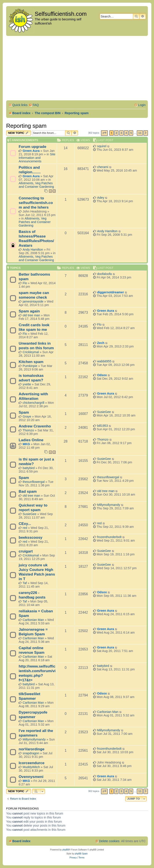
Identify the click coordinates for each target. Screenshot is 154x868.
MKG (26, 444)
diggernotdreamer (111, 292)
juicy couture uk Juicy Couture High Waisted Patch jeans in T (37, 572)
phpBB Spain (81, 854)
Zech (101, 343)
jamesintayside (33, 301)
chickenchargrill (34, 403)
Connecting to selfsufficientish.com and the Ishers (36, 203)
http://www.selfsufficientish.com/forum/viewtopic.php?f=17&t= (37, 673)
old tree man (31, 315)
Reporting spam (26, 126)
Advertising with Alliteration (33, 396)
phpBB (66, 850)
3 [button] (121, 133)
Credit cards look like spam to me (34, 327)
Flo (25, 283)
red (25, 528)
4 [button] (126, 133)
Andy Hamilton (33, 250)
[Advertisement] (77, 69)
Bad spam (28, 491)
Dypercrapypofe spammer (33, 715)
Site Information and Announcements (37, 158)
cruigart (26, 551)
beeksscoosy (31, 537)
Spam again (29, 311)
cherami (103, 167)
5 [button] (131, 133)
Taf (25, 583)
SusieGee (104, 412)
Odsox (102, 375)
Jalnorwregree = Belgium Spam (33, 632)
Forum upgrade (33, 147)
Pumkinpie (30, 366)
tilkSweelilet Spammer (29, 696)
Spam (24, 412)
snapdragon (31, 753)
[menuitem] (34, 105)
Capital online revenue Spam (32, 650)
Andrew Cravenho (35, 426)
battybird (29, 468)
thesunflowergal (34, 482)
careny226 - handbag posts (32, 595)
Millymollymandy (109, 505)
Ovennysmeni (31, 777)
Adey (101, 198)
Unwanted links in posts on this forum (36, 346)
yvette (27, 384)
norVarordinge (32, 749)
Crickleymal (31, 352)
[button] (104, 133)
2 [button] (116, 133)
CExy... (25, 524)
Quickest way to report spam (33, 508)
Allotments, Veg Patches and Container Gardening (36, 185)
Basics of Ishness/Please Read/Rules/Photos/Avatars (36, 238)
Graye (27, 416)
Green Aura (31, 151)
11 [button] (140, 133)
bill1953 (102, 426)
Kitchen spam (31, 362)
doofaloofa (104, 274)
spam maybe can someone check (34, 295)
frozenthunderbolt (109, 537)
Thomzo (28, 430)
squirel (102, 146)
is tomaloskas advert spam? (31, 378)
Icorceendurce (32, 763)
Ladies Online (31, 440)
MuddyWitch (31, 767)
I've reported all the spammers (36, 733)
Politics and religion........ (30, 170)
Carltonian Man (33, 620)
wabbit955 (104, 361)
